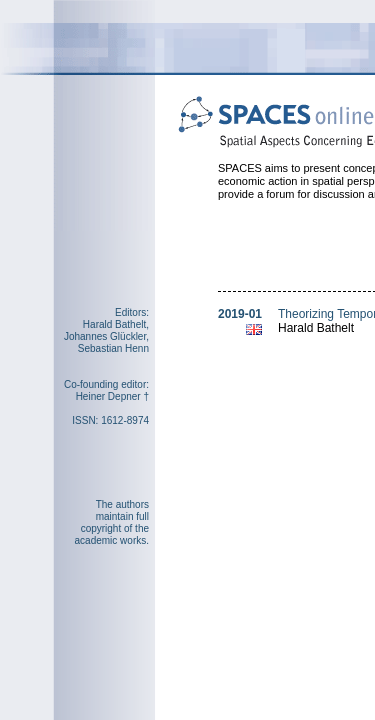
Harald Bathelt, (116, 324)
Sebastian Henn (113, 348)
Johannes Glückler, (106, 336)
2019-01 (240, 314)
